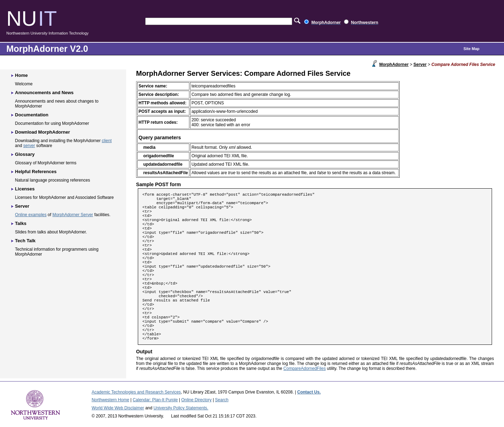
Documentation (32, 115)
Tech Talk (25, 241)
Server (420, 65)
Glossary (25, 154)
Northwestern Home (110, 400)
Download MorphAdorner (43, 132)
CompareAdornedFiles (305, 368)
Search (222, 400)
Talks (21, 223)
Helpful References (36, 172)
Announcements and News (44, 93)
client (107, 141)
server (29, 146)
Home (21, 75)
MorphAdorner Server (73, 215)
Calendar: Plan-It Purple (155, 400)
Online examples (31, 215)
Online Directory (196, 400)
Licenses (25, 189)
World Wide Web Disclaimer (118, 408)
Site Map (471, 49)
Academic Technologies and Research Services (136, 392)
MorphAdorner (394, 65)
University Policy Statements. (181, 408)
